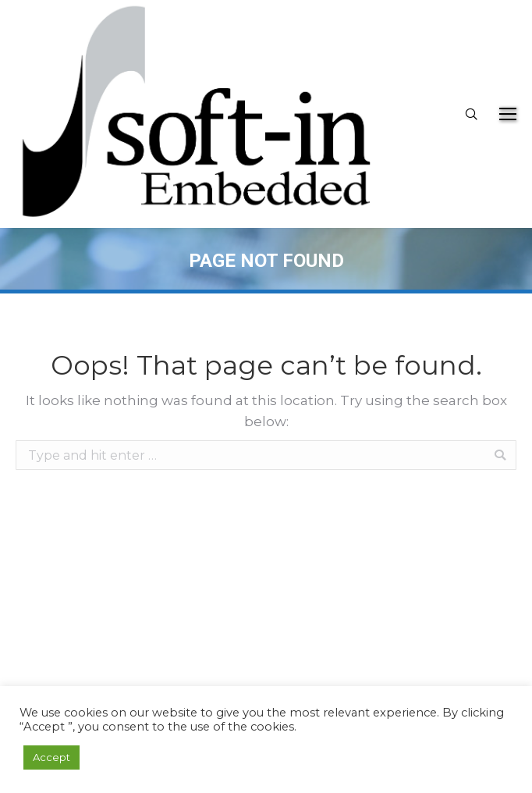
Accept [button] (51, 757)
